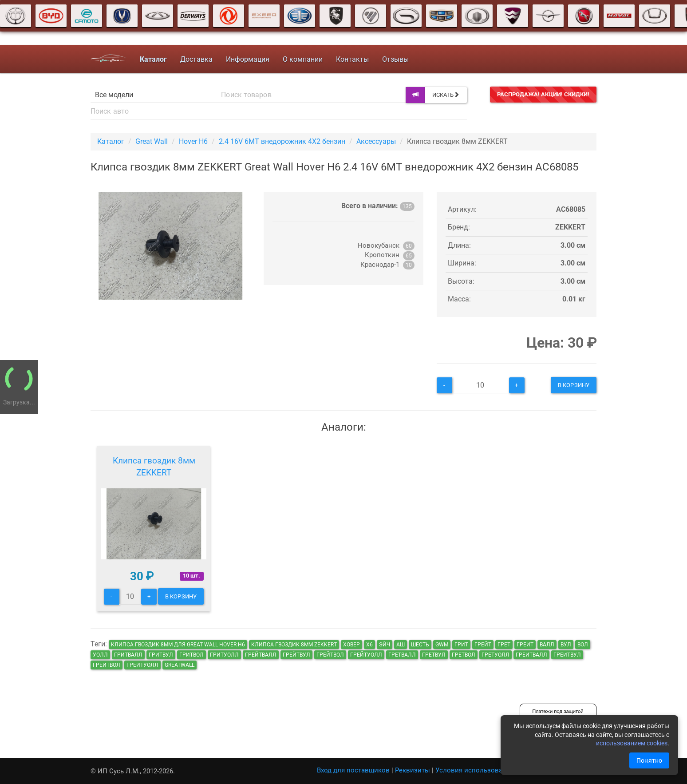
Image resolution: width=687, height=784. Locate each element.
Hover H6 (193, 141)
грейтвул (296, 655)
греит (525, 645)
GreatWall (180, 665)
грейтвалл (261, 655)
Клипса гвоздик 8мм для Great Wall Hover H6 (178, 645)
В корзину (574, 385)
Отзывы (395, 59)
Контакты (352, 59)
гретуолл (496, 655)
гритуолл (224, 655)
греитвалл (531, 655)
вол (583, 645)
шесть (420, 645)
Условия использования (475, 770)
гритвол (191, 655)
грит (461, 645)
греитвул (567, 655)
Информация (248, 59)
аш (401, 645)
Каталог (111, 141)
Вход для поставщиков (353, 770)
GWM (442, 645)
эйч (385, 645)
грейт (483, 645)
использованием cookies (632, 743)
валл (547, 645)
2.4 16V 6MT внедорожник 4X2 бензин (282, 141)
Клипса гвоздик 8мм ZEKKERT (154, 467)
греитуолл (142, 665)
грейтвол (330, 655)
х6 (369, 645)
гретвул (434, 655)
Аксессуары (376, 141)
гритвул (161, 655)
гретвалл (402, 655)
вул (566, 645)
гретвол (464, 655)
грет (504, 645)
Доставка (196, 59)
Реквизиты (413, 770)
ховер (351, 645)
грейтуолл (366, 655)
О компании (303, 59)
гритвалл (128, 655)
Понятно (649, 760)
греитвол (107, 665)
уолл (100, 655)
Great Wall (152, 141)
